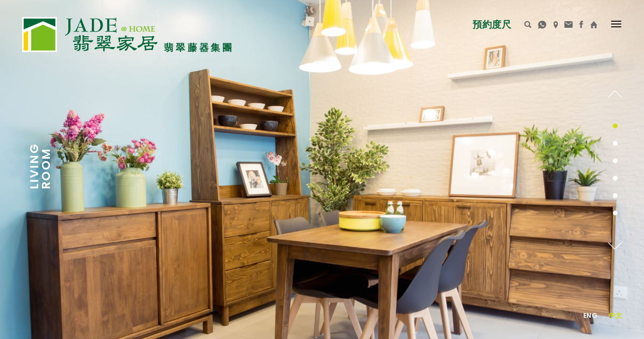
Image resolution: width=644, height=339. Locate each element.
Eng (590, 315)
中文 (615, 315)
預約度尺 (492, 24)
